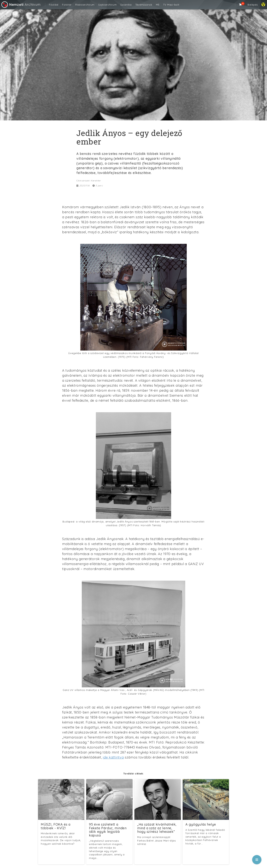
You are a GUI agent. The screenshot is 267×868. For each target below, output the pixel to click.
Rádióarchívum (85, 5)
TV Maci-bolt (171, 5)
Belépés (253, 5)
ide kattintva (113, 757)
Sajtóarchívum (107, 5)
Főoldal (54, 5)
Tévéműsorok (144, 5)
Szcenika (126, 5)
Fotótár (67, 5)
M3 (158, 5)
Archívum (21, 5)
